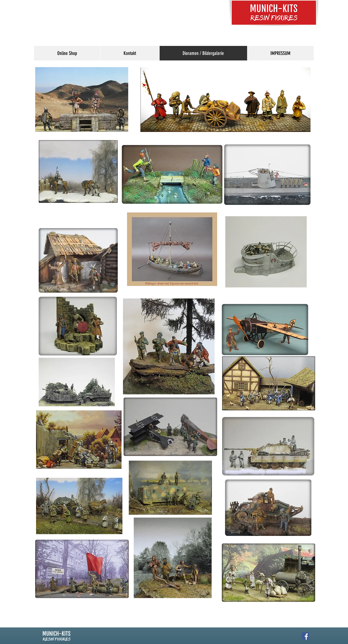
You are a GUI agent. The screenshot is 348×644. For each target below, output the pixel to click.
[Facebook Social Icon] (305, 636)
